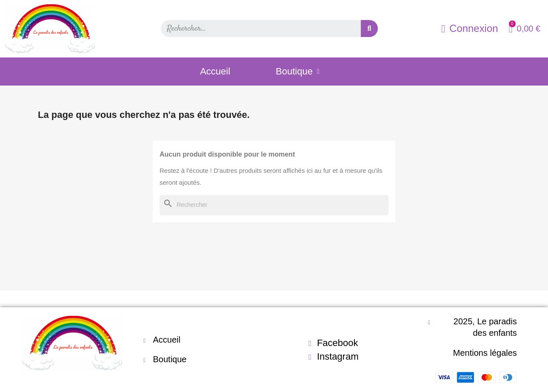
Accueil (215, 71)
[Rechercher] (274, 205)
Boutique (298, 72)
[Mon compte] (470, 29)
